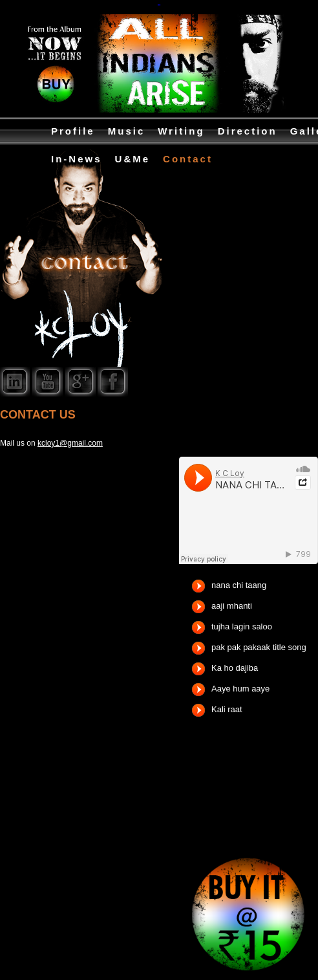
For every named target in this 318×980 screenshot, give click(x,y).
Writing (181, 131)
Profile (73, 131)
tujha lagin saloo (242, 626)
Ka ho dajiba (235, 668)
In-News (77, 159)
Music (127, 131)
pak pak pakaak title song (259, 647)
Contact (188, 159)
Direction (248, 131)
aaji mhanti (232, 606)
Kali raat (227, 709)
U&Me (133, 159)
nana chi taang (239, 585)
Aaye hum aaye (240, 689)
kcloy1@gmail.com (70, 443)
